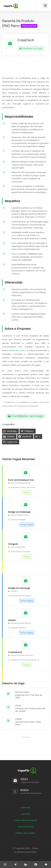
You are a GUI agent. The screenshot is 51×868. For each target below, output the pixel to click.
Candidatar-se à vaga (31, 48)
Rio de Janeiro (19, 350)
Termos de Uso (26, 827)
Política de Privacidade (26, 820)
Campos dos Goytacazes (28, 708)
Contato (26, 814)
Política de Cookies (26, 833)
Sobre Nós (26, 807)
